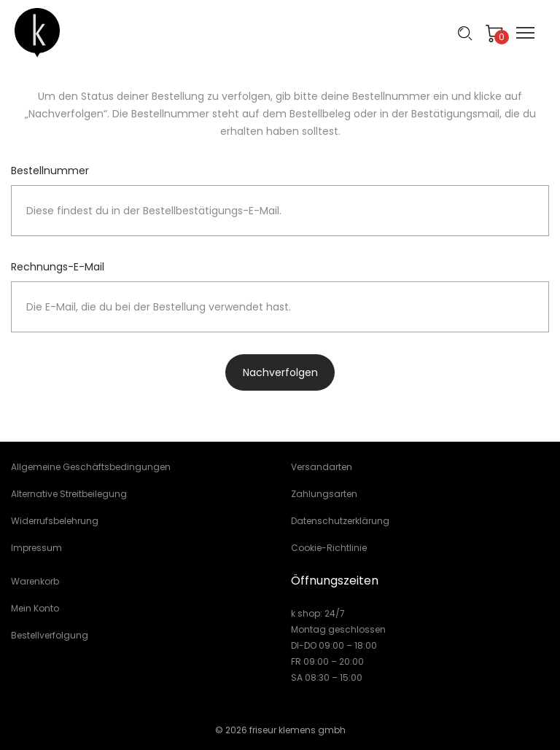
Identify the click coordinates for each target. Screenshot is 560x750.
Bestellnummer (50, 171)
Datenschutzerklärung (340, 521)
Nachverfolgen (280, 372)
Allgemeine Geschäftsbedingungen (91, 467)
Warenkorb (35, 581)
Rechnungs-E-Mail (58, 267)
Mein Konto (35, 608)
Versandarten (322, 467)
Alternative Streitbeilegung (69, 494)
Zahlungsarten (324, 494)
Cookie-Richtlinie (329, 548)
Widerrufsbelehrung (55, 521)
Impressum (36, 548)
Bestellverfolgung (50, 635)
